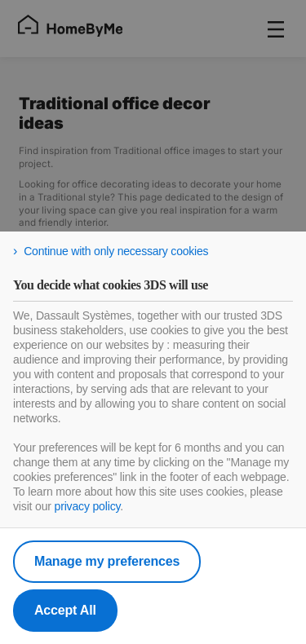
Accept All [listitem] (65, 610)
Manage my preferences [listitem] (107, 561)
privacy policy (88, 506)
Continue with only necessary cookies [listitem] (116, 251)
